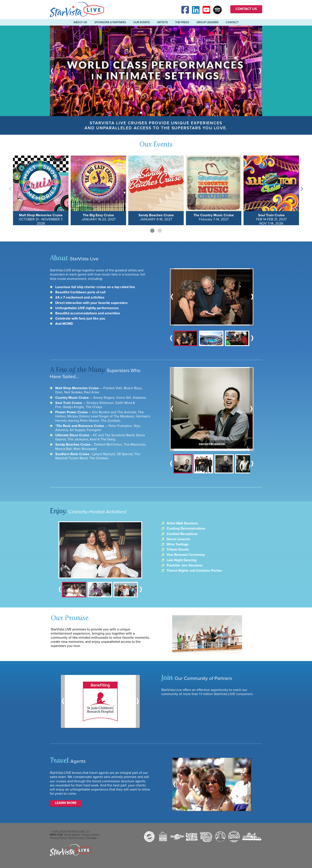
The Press (182, 22)
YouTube (207, 10)
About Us (80, 22)
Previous (52, 71)
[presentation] (10, 188)
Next (260, 71)
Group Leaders (208, 22)
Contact (232, 22)
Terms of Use (76, 843)
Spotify (218, 10)
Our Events (142, 22)
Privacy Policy (58, 843)
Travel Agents (72, 840)
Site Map (91, 843)
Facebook (186, 10)
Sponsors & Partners (110, 22)
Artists (162, 22)
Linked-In (196, 10)
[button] (152, 231)
